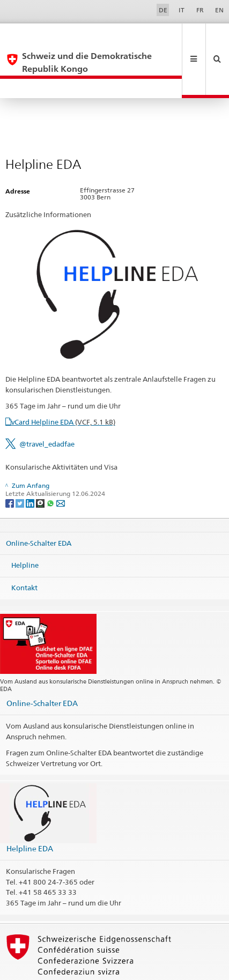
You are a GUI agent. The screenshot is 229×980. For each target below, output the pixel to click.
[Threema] (41, 464)
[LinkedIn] (31, 464)
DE (163, 10)
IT (182, 10)
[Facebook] (10, 464)
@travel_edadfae (47, 405)
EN (219, 10)
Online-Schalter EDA (39, 504)
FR (200, 10)
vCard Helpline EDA (63, 383)
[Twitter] (21, 464)
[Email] (61, 464)
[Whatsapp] (51, 464)
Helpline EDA (30, 810)
